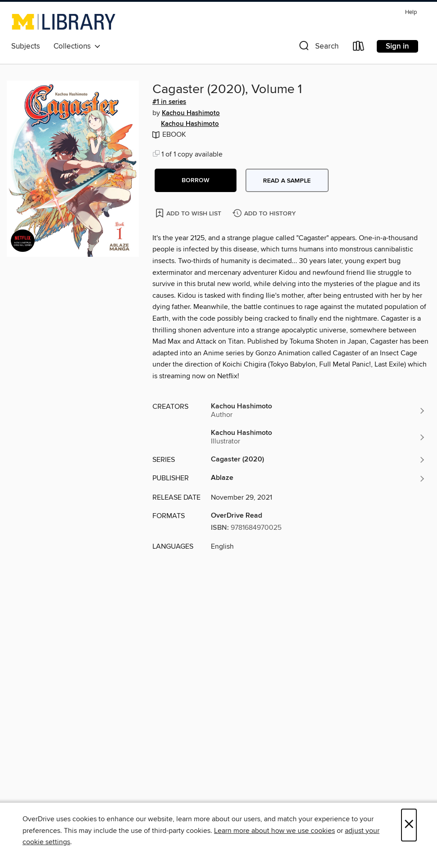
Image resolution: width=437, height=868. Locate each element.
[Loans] (359, 48)
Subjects (26, 46)
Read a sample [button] (287, 181)
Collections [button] (77, 46)
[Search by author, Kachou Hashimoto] (318, 411)
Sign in (397, 46)
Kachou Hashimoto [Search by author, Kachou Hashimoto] (191, 113)
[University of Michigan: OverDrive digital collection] (64, 22)
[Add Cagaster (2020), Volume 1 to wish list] (189, 213)
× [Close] (409, 825)
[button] (318, 48)
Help (411, 12)
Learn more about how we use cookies (274, 831)
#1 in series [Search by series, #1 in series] (169, 102)
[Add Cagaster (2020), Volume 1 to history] (265, 214)
